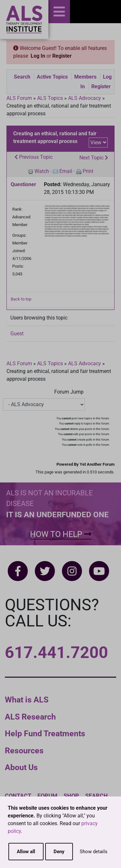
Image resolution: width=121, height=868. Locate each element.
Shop (71, 796)
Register (62, 56)
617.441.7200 (56, 653)
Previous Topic (34, 157)
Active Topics (52, 77)
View (96, 143)
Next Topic (94, 158)
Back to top (21, 299)
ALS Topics (50, 98)
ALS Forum (20, 98)
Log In (38, 56)
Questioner (23, 184)
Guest (17, 334)
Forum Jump (69, 392)
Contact (18, 796)
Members (85, 77)
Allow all (26, 852)
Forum (47, 796)
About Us (21, 767)
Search (22, 77)
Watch (42, 171)
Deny (59, 852)
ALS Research (30, 717)
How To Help (61, 534)
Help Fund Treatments (45, 734)
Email (66, 171)
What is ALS (27, 700)
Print (88, 171)
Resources (24, 751)
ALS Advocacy (85, 98)
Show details (94, 852)
